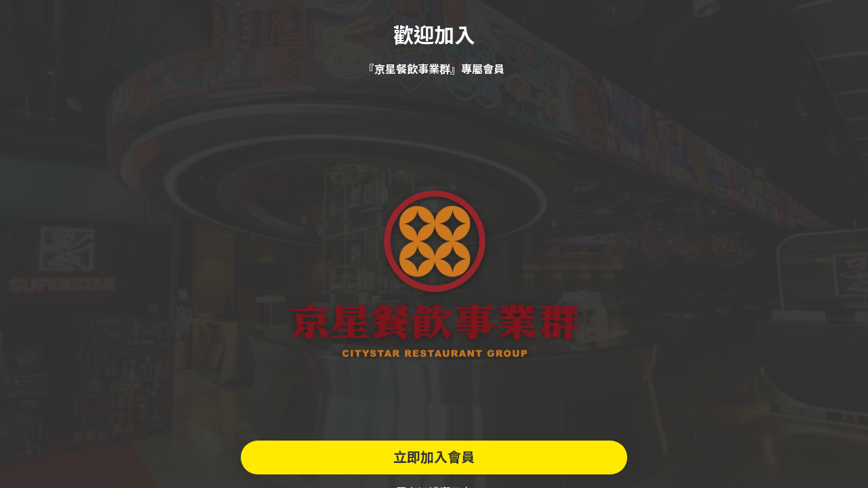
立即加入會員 (434, 457)
